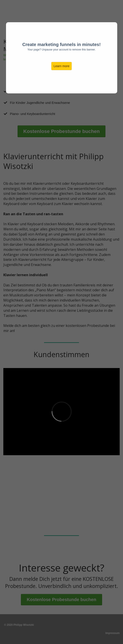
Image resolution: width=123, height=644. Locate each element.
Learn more (62, 66)
